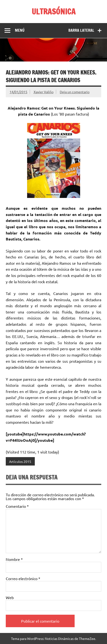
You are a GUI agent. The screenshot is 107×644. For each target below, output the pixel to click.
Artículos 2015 (20, 461)
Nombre (14, 559)
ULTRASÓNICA (54, 12)
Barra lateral (81, 30)
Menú (20, 30)
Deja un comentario (75, 92)
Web (10, 597)
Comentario (17, 506)
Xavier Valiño (44, 92)
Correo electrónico (23, 578)
